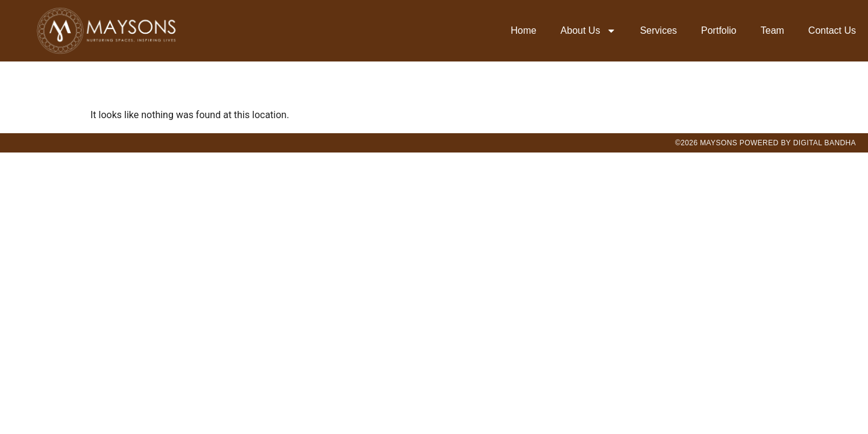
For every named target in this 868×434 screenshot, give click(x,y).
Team (772, 30)
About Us (588, 31)
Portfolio (719, 30)
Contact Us (832, 30)
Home (524, 30)
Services (659, 30)
